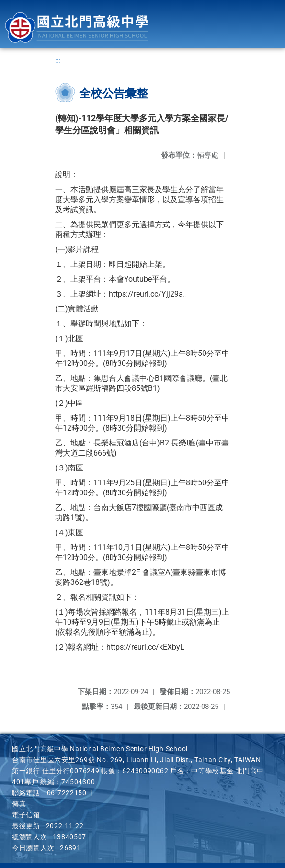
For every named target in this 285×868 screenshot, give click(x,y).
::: (58, 61)
